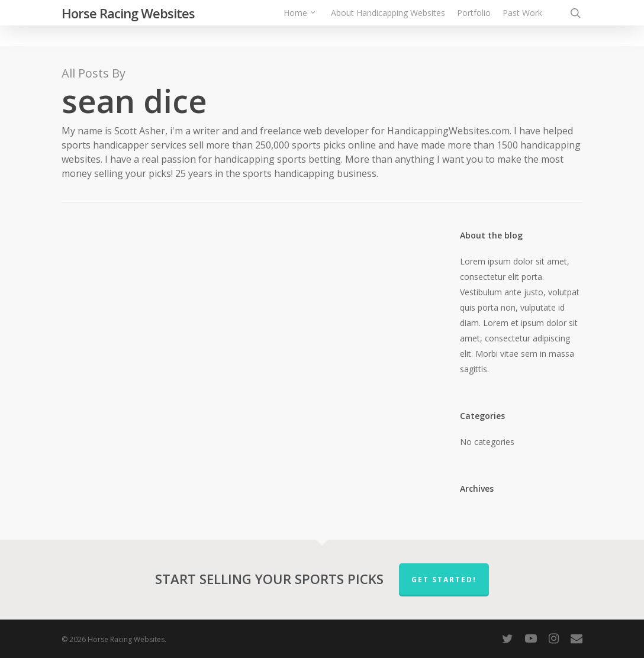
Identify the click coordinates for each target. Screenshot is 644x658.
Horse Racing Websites (128, 23)
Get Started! (444, 580)
